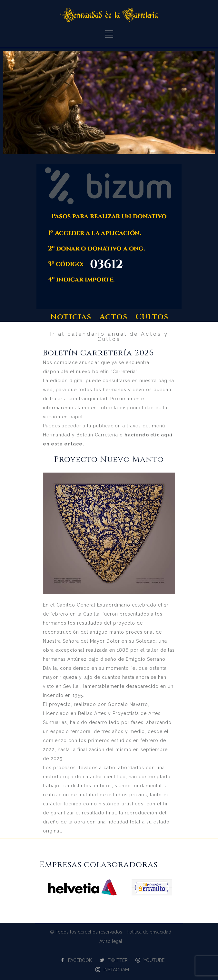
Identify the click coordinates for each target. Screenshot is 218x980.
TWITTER (118, 960)
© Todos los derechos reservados (86, 932)
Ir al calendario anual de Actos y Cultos (109, 337)
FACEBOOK (80, 960)
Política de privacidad (149, 932)
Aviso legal (111, 941)
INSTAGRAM (116, 970)
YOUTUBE (154, 960)
